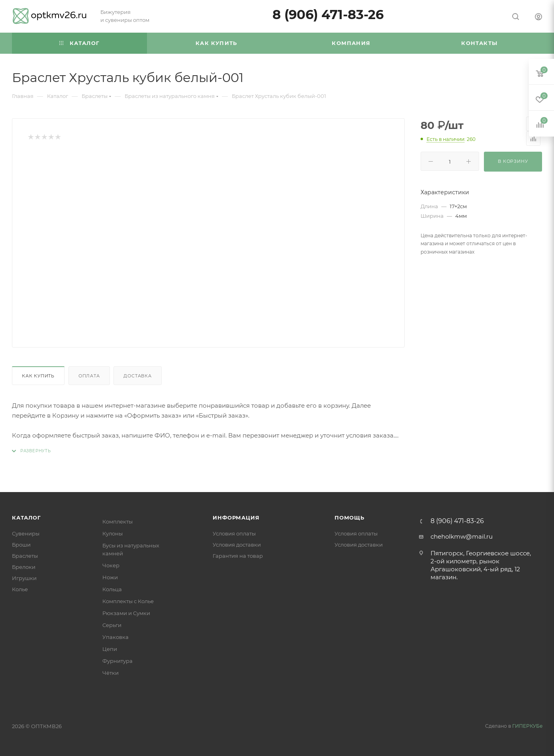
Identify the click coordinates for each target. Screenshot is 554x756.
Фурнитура (117, 661)
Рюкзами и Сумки (126, 613)
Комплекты (117, 522)
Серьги (112, 625)
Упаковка (115, 637)
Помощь (349, 518)
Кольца (112, 589)
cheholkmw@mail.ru (462, 536)
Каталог (26, 518)
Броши (21, 545)
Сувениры (26, 533)
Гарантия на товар (238, 556)
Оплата (89, 376)
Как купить (38, 376)
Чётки (111, 673)
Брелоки (24, 567)
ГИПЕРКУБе (527, 726)
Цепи (110, 649)
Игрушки (24, 578)
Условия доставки (237, 545)
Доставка (137, 376)
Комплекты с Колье (128, 601)
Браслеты (25, 556)
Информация (236, 518)
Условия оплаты (234, 533)
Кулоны (113, 533)
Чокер (111, 565)
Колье (20, 589)
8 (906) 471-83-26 (328, 15)
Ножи (110, 577)
